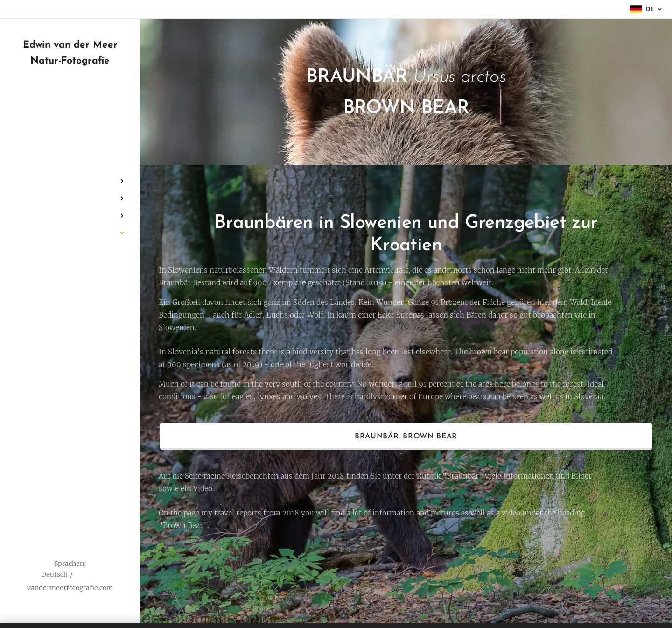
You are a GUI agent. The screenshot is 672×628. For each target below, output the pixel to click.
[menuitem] (70, 153)
